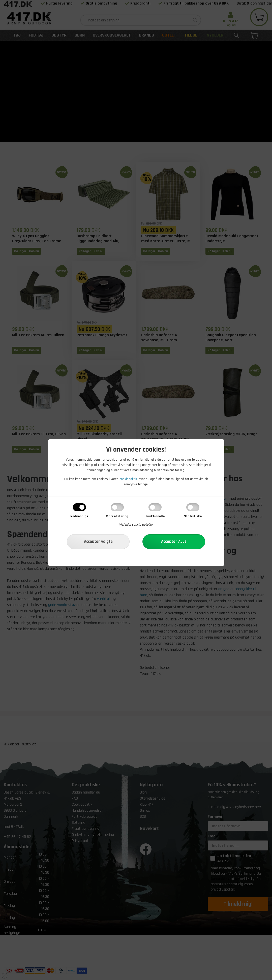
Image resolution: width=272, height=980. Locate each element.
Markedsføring (117, 516)
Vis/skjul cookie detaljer (136, 525)
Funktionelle (155, 516)
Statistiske (193, 516)
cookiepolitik (128, 479)
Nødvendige (79, 516)
